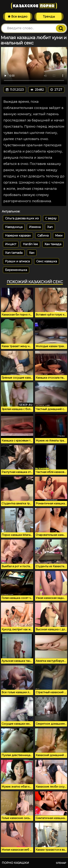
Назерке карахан (18, 236)
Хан (32, 253)
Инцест (11, 244)
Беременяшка (16, 270)
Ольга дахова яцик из (22, 218)
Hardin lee (30, 244)
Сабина (43, 236)
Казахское (34, 6)
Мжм (59, 236)
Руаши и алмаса (17, 261)
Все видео (18, 17)
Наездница (14, 227)
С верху (51, 218)
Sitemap (61, 863)
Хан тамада (53, 244)
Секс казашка (47, 261)
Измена (35, 227)
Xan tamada (14, 253)
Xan (50, 227)
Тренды (49, 17)
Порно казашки (15, 863)
